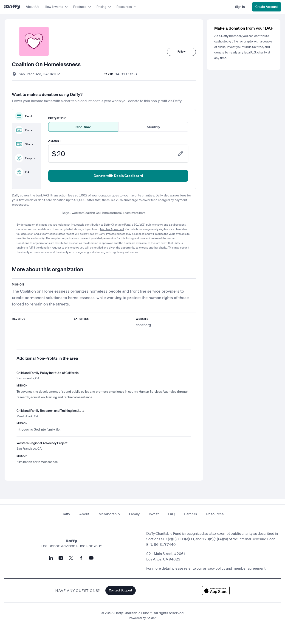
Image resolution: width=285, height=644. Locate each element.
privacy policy (214, 568)
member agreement (249, 568)
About (84, 514)
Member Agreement (112, 229)
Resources (215, 514)
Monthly (153, 127)
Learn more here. (134, 213)
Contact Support (121, 590)
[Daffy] (12, 7)
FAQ (171, 514)
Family (134, 514)
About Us (32, 7)
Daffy (66, 514)
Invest (154, 514)
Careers (190, 514)
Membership (109, 514)
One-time (83, 127)
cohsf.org (143, 325)
